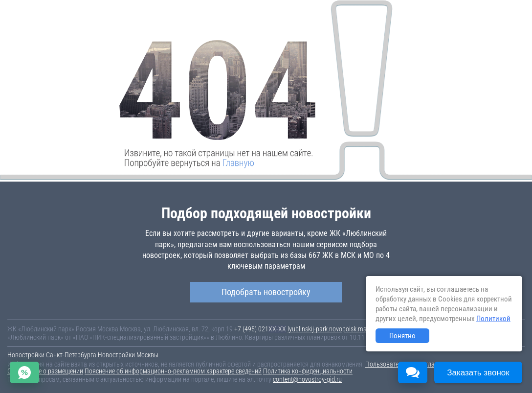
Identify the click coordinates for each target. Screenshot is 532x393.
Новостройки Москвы (128, 355)
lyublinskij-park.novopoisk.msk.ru (332, 329)
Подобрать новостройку (266, 292)
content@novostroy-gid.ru (307, 379)
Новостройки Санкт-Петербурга (52, 355)
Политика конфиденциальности (308, 371)
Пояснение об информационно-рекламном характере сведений (173, 371)
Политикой (493, 319)
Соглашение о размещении (45, 371)
